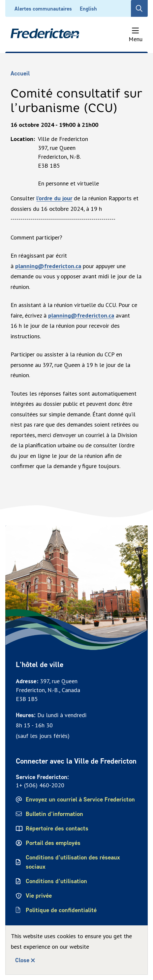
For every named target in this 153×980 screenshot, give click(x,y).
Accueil (20, 73)
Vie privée (39, 896)
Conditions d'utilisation (56, 881)
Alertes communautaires (43, 9)
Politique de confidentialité (62, 910)
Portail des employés (53, 843)
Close (22, 960)
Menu (136, 39)
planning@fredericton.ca (48, 266)
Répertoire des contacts (57, 828)
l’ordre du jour (54, 198)
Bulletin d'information (54, 814)
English (88, 9)
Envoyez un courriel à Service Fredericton (80, 799)
